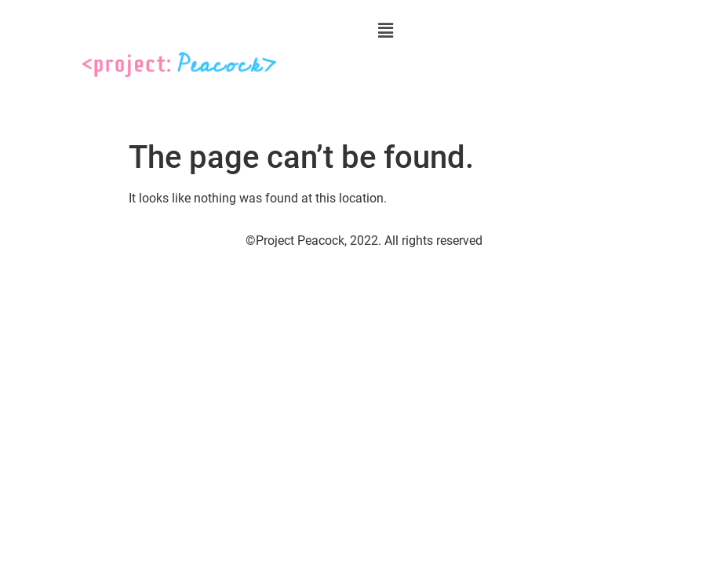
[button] (542, 31)
